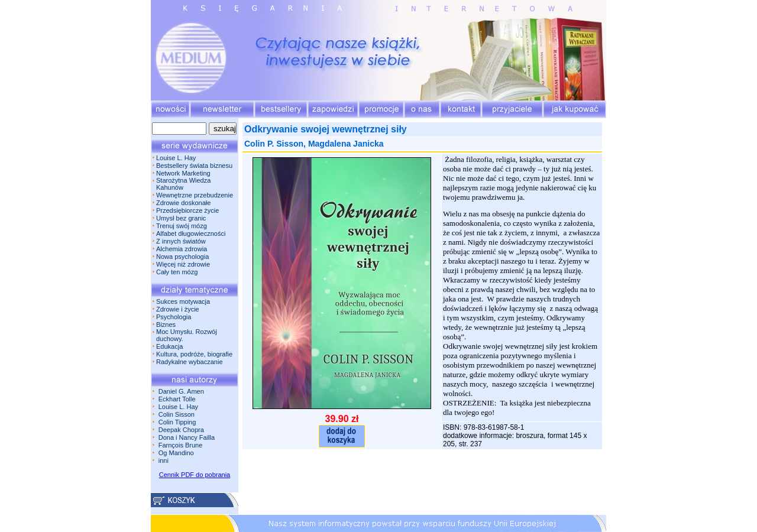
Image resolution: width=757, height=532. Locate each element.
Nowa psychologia (182, 257)
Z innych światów (181, 241)
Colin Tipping (177, 422)
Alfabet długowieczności (191, 233)
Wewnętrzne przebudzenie (195, 195)
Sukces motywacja (183, 301)
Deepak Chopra (181, 430)
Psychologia (174, 317)
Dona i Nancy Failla (187, 437)
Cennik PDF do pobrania (195, 475)
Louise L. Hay (176, 158)
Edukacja (169, 346)
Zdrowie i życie (178, 309)
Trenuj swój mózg (182, 226)
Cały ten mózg (177, 272)
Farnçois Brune (181, 445)
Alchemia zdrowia (182, 249)
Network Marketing (183, 173)
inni (164, 460)
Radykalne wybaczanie (190, 362)
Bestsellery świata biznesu (194, 166)
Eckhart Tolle (177, 399)
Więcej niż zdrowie (183, 264)
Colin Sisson (177, 414)
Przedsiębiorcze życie (187, 210)
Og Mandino (176, 453)
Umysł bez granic (181, 218)
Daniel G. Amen (181, 391)
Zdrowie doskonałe (183, 203)
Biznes (166, 325)
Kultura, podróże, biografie (194, 354)
